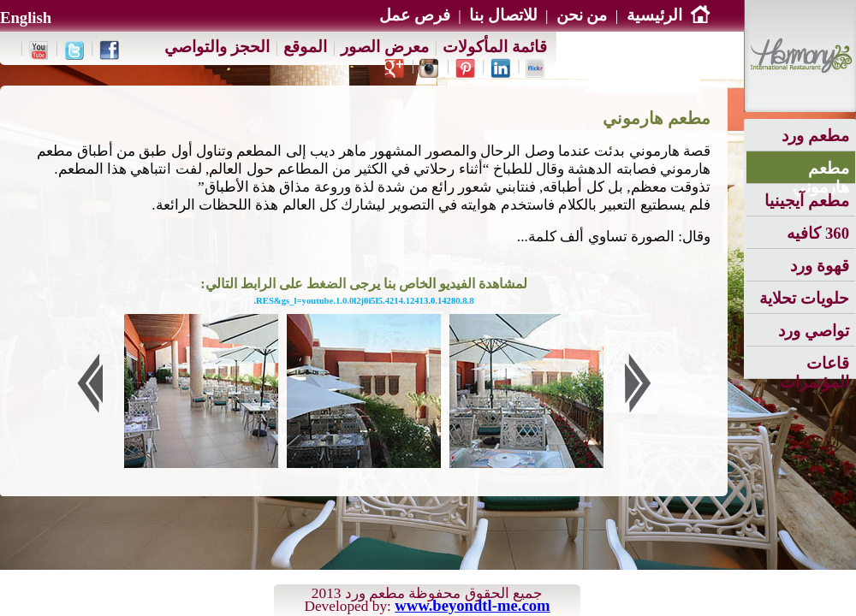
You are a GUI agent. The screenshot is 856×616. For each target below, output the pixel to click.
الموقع (305, 47)
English (26, 18)
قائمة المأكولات (495, 47)
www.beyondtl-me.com (472, 605)
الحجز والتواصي (217, 47)
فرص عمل (415, 15)
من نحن (582, 15)
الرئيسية (669, 15)
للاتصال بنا (503, 15)
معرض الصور (385, 47)
